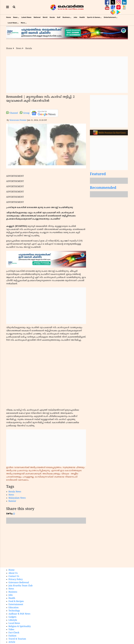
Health (82, 17)
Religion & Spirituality (20, 627)
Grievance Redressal (19, 583)
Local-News (12, 23)
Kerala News (15, 492)
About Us (13, 573)
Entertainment (110, 17)
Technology (14, 611)
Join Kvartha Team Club (21, 586)
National (37, 17)
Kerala (52, 17)
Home (9, 17)
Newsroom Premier (18, 120)
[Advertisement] (67, 75)
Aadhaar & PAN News (19, 614)
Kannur (12, 501)
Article (12, 642)
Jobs (75, 17)
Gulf (59, 17)
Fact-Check (14, 633)
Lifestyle (13, 620)
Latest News (26, 17)
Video (11, 630)
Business (66, 17)
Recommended (103, 188)
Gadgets (12, 617)
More (23, 23)
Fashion (12, 636)
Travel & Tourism (17, 639)
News (15, 17)
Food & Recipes (16, 601)
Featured (98, 174)
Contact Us (14, 576)
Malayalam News (17, 498)
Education (14, 608)
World (45, 17)
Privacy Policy (16, 580)
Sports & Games (94, 17)
